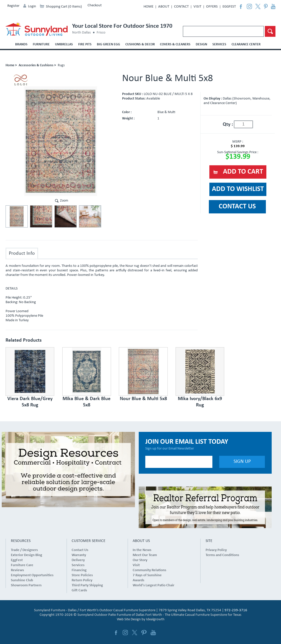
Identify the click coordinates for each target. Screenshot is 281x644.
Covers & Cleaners (175, 44)
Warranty (79, 555)
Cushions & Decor (140, 44)
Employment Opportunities (32, 575)
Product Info (22, 253)
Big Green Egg (108, 44)
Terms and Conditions (222, 555)
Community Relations (149, 570)
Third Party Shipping (87, 585)
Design (201, 44)
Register (13, 6)
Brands (21, 44)
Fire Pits (85, 44)
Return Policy (82, 580)
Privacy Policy (216, 550)
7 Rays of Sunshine (147, 575)
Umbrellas (64, 44)
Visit (197, 7)
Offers (212, 7)
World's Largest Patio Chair (153, 585)
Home (148, 7)
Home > (11, 65)
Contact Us (80, 550)
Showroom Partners (26, 585)
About (164, 7)
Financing (79, 570)
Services (219, 44)
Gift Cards (79, 590)
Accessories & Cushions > (37, 65)
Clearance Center (246, 44)
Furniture (41, 44)
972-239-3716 (236, 610)
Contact (181, 7)
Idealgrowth (155, 619)
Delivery (78, 560)
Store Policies (82, 575)
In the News (142, 550)
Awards (138, 580)
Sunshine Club (22, 580)
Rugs (61, 65)
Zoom (64, 201)
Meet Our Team (145, 555)
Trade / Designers (24, 550)
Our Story (140, 560)
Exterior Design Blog (26, 555)
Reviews (17, 570)
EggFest (229, 7)
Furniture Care (22, 565)
